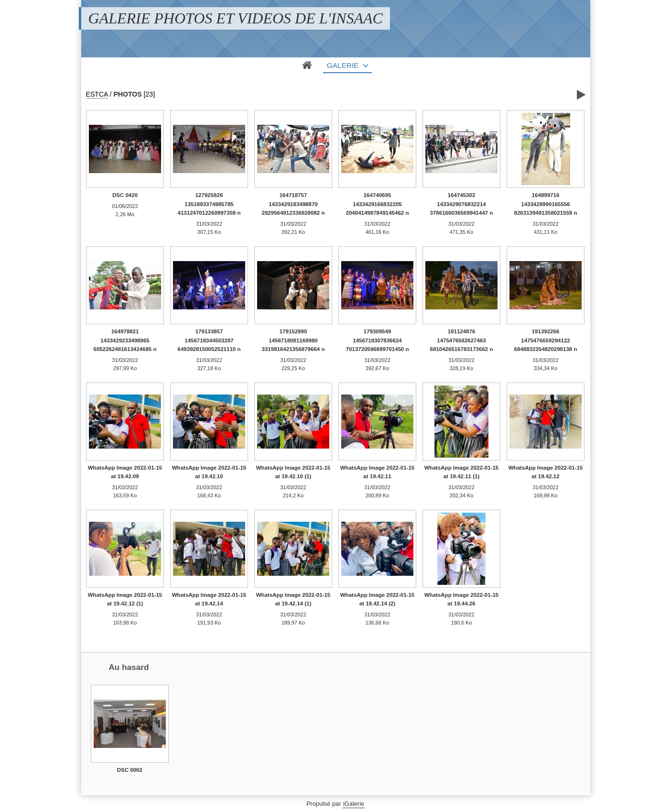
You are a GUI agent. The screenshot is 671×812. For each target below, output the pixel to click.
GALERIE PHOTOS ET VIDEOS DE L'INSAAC (236, 18)
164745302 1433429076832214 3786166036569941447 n (462, 204)
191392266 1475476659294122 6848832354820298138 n (546, 340)
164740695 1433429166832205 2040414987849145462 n (378, 204)
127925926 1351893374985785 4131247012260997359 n (209, 204)
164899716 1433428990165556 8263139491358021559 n (546, 204)
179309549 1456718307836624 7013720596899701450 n (378, 340)
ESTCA (97, 94)
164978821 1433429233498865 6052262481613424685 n (125, 340)
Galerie (343, 65)
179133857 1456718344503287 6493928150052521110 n (209, 340)
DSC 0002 (130, 770)
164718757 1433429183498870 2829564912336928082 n (293, 204)
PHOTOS (127, 94)
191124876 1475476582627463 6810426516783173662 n (462, 340)
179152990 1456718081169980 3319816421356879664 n (293, 340)
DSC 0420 (125, 195)
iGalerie (354, 804)
